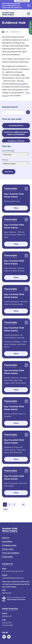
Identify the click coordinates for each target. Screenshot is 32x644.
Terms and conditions (11, 553)
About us (6, 538)
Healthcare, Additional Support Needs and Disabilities (16, 133)
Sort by (5, 160)
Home (7, 32)
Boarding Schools (16, 126)
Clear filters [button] (9, 172)
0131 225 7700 (7, 623)
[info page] (30, 33)
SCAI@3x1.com (7, 616)
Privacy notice (8, 549)
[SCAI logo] (10, 530)
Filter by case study (12, 119)
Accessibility (7, 542)
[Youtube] (9, 637)
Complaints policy (9, 545)
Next (6, 509)
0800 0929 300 (7, 593)
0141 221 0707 (8, 625)
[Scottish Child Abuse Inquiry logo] (8, 14)
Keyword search (10, 107)
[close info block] (29, 6)
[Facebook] (4, 637)
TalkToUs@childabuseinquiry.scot (13, 578)
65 (23, 505)
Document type (8, 151)
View (16, 208)
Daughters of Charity (16, 141)
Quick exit (30, 26)
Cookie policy (7, 557)
